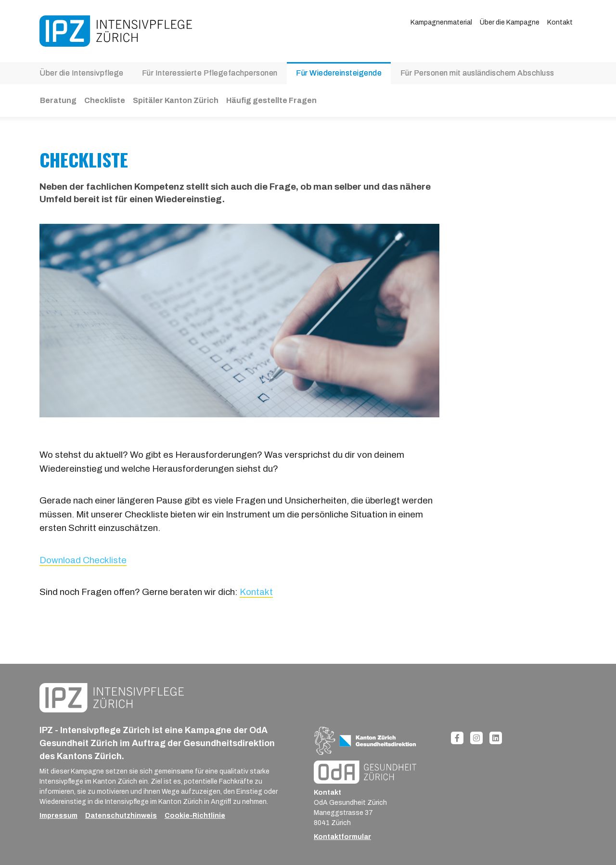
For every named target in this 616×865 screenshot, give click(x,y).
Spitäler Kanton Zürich (176, 100)
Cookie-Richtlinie (195, 816)
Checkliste (105, 100)
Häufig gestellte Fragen (271, 100)
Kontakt (560, 22)
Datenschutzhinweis (121, 816)
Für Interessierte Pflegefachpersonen (210, 73)
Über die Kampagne (510, 22)
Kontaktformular (342, 837)
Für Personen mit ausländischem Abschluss (477, 73)
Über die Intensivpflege (82, 73)
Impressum (58, 816)
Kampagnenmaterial (441, 22)
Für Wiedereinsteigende (339, 73)
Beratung (58, 100)
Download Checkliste (83, 560)
